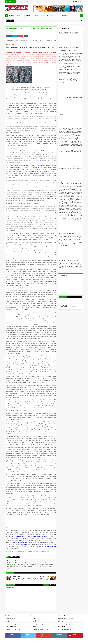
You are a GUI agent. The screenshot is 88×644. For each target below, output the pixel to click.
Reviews (34, 639)
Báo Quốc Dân (10, 563)
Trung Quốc (17, 557)
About (22, 2)
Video (43, 16)
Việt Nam (20, 16)
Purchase (40, 639)
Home (18, 2)
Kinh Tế (12, 557)
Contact (26, 2)
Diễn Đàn (28, 16)
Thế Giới (36, 16)
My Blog (63, 16)
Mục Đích (49, 16)
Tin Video (28, 639)
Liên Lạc (57, 16)
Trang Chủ (12, 16)
